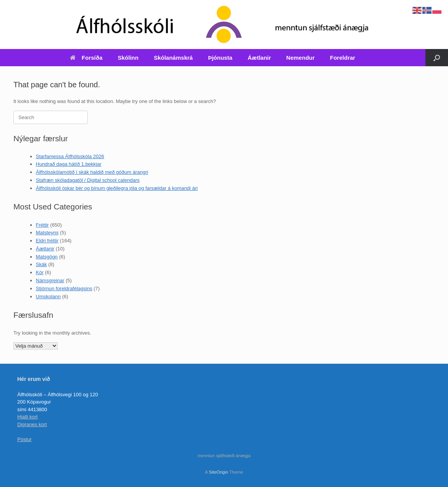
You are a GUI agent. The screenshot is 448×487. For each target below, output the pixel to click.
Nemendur (301, 58)
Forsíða (86, 58)
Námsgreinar (50, 280)
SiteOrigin (218, 472)
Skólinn (128, 58)
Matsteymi (47, 233)
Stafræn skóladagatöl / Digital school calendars (88, 180)
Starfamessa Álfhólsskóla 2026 (70, 156)
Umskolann (48, 297)
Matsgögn (47, 257)
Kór (40, 272)
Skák (42, 264)
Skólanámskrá (173, 58)
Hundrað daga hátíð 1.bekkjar (69, 164)
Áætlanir (259, 58)
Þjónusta (220, 58)
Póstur (25, 439)
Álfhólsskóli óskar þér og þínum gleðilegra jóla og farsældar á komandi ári (117, 188)
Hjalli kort (27, 417)
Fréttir (43, 225)
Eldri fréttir (47, 241)
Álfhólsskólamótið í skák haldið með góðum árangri (92, 172)
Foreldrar (343, 58)
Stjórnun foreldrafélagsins (64, 288)
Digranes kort (32, 424)
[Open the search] (437, 58)
